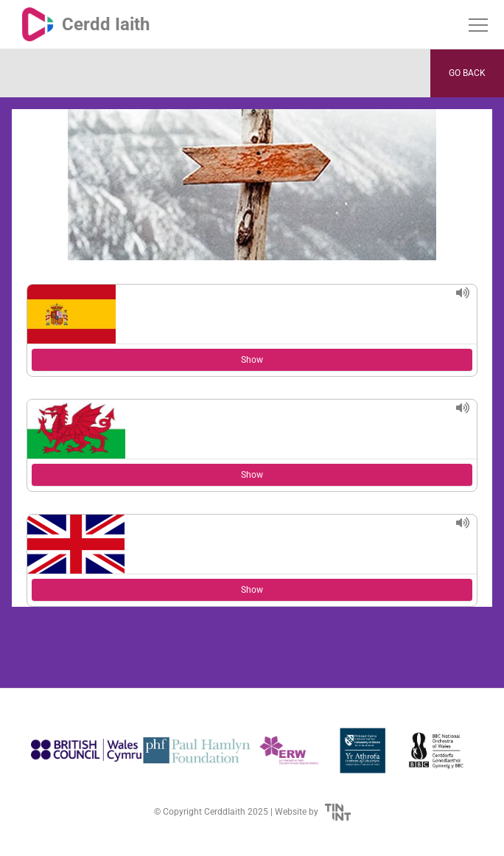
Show (252, 360)
